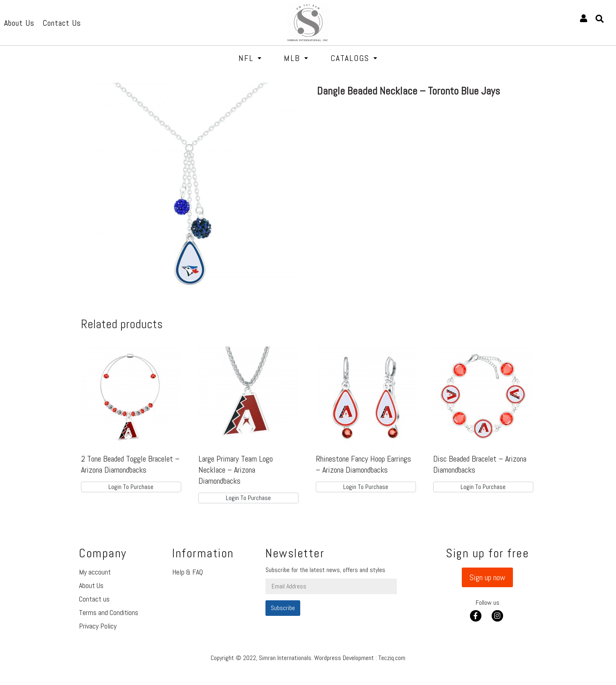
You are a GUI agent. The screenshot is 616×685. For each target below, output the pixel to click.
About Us (91, 585)
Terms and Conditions (109, 612)
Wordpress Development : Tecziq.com (360, 658)
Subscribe (283, 608)
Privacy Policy (98, 626)
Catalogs (354, 58)
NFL (250, 58)
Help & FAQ (188, 572)
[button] (487, 577)
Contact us (94, 599)
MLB (296, 58)
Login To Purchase (131, 487)
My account (95, 572)
